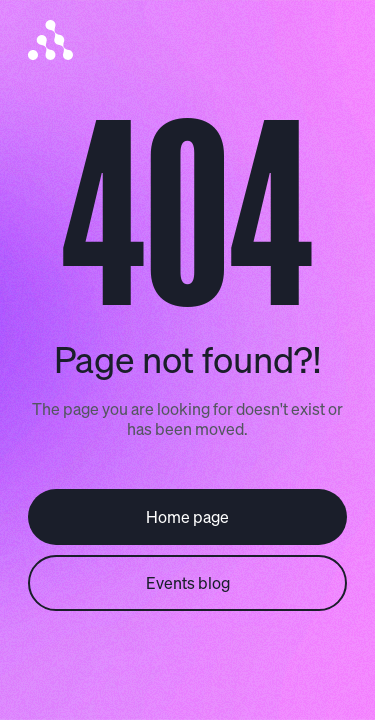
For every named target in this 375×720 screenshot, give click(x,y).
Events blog (188, 582)
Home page (187, 516)
